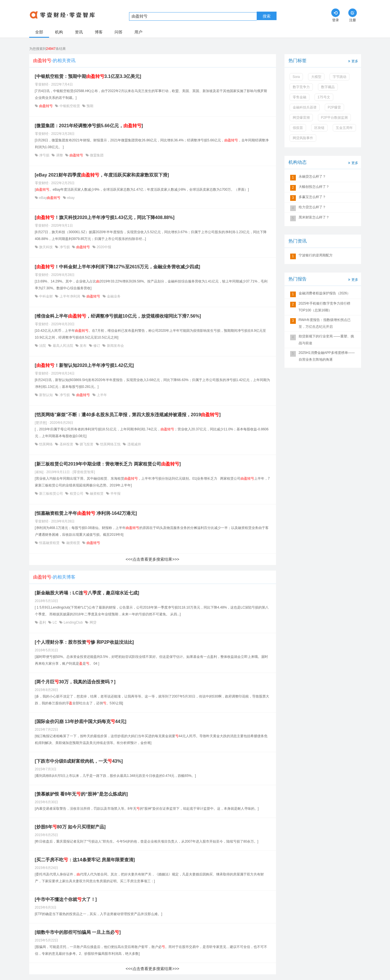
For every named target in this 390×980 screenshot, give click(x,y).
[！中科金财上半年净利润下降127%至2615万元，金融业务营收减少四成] (118, 267)
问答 (119, 32)
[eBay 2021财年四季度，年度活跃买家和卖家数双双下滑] (102, 175)
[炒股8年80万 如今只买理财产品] (70, 827)
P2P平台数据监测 (335, 118)
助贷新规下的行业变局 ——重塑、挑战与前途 (326, 340)
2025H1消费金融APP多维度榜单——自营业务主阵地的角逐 (327, 356)
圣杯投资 (66, 444)
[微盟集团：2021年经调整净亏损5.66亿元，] (89, 126)
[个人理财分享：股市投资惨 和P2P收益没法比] (84, 642)
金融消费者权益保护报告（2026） (325, 293)
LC (55, 622)
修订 (97, 346)
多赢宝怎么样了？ (312, 197)
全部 (39, 32)
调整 (59, 155)
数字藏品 (328, 87)
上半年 (101, 395)
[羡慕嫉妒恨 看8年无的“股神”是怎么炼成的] (81, 794)
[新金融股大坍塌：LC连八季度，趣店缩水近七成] (87, 593)
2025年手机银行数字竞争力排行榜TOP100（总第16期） (325, 307)
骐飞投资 (87, 444)
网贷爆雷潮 (301, 118)
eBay (50, 198)
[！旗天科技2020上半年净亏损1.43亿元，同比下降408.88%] (105, 217)
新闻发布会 (115, 346)
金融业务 (113, 296)
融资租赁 (97, 494)
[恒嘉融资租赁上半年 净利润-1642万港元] (86, 513)
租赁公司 (76, 494)
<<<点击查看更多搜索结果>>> (152, 559)
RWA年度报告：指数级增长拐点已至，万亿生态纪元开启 (325, 323)
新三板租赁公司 (51, 494)
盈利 (43, 622)
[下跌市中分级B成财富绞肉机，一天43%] (79, 761)
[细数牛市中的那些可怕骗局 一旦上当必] (78, 932)
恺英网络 (46, 444)
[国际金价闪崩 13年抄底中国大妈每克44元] (81, 721)
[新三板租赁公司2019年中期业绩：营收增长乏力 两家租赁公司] (108, 464)
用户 (138, 32)
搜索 (267, 16)
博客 (99, 32)
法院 (43, 346)
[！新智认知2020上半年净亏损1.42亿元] (84, 365)
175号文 (324, 97)
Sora (296, 77)
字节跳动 (340, 77)
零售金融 (300, 97)
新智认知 (46, 395)
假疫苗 (298, 128)
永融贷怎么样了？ (312, 177)
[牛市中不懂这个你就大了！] (66, 899)
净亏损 (44, 155)
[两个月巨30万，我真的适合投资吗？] (75, 682)
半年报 (115, 494)
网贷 (92, 622)
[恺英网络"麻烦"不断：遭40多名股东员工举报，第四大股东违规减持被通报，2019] (128, 415)
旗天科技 (46, 247)
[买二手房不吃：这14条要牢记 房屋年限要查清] (85, 860)
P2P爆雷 (335, 107)
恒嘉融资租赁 (49, 543)
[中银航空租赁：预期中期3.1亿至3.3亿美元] (88, 76)
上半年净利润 (70, 296)
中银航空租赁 (70, 106)
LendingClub (73, 622)
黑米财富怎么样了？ (314, 217)
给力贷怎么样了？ (312, 207)
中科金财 (46, 296)
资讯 (79, 32)
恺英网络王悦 (110, 444)
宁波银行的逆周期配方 (316, 255)
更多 (353, 61)
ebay (70, 198)
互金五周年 (344, 128)
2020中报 (104, 247)
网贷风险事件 (303, 138)
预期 (89, 106)
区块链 (319, 128)
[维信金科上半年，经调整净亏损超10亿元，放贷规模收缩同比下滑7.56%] (118, 316)
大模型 (316, 77)
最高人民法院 (63, 346)
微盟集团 (96, 155)
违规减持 (133, 444)
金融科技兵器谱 (305, 107)
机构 (59, 32)
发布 (83, 346)
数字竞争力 (301, 87)
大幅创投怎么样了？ (314, 187)
